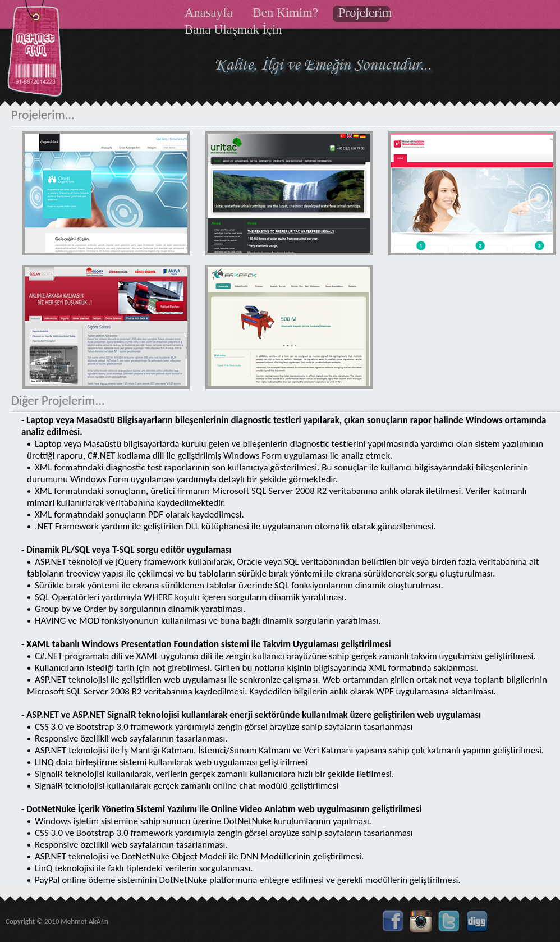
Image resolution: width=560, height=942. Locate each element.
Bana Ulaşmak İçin (233, 29)
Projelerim (365, 13)
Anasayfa (209, 13)
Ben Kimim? (286, 13)
